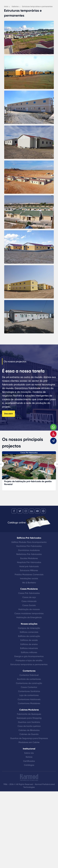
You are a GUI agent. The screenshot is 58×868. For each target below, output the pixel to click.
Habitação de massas (29, 609)
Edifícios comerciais (29, 632)
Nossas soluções (29, 624)
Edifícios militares (29, 652)
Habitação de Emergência (29, 617)
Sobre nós (29, 753)
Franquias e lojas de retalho (29, 660)
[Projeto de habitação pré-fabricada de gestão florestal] (29, 468)
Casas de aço (29, 597)
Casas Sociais (29, 605)
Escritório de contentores (29, 679)
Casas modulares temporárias (29, 613)
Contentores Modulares (29, 703)
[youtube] (37, 511)
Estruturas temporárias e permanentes (29, 664)
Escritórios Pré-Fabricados (29, 546)
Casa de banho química (29, 726)
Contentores (29, 671)
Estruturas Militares (29, 570)
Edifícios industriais (29, 648)
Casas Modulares (29, 589)
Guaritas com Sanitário (29, 722)
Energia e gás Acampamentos (29, 656)
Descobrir (9, 414)
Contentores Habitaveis (29, 699)
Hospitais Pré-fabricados (29, 562)
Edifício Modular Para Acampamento (29, 542)
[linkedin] (32, 511)
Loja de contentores (29, 695)
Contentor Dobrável (29, 675)
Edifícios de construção (29, 636)
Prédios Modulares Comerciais (29, 575)
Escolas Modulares (29, 558)
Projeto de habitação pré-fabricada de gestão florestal (28, 483)
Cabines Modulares (29, 710)
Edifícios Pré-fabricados (29, 538)
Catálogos (29, 765)
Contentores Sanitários (29, 691)
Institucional (29, 749)
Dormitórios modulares (29, 550)
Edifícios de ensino (29, 644)
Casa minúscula (29, 601)
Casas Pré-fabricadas (29, 453)
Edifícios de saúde (29, 640)
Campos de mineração (29, 628)
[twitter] (20, 511)
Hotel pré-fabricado (29, 566)
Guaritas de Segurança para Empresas (29, 738)
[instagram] (26, 511)
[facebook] (14, 511)
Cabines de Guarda (29, 734)
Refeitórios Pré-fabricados (29, 554)
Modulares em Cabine (29, 742)
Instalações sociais (29, 578)
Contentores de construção (29, 683)
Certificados (29, 761)
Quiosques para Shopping (29, 718)
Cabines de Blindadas (29, 730)
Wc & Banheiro (29, 583)
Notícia (29, 757)
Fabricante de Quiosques (29, 714)
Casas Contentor (29, 687)
